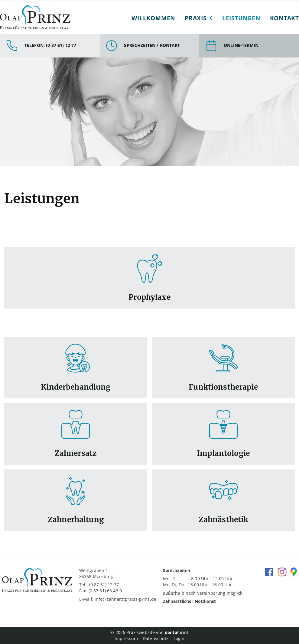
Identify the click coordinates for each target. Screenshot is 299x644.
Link (149, 278)
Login (179, 638)
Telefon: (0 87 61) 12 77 (50, 45)
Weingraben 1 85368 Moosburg (96, 573)
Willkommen (153, 18)
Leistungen (241, 18)
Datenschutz (156, 638)
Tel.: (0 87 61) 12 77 (99, 585)
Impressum (126, 638)
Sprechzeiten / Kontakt (152, 45)
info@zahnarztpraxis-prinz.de (125, 599)
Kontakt (284, 18)
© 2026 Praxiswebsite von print (149, 632)
